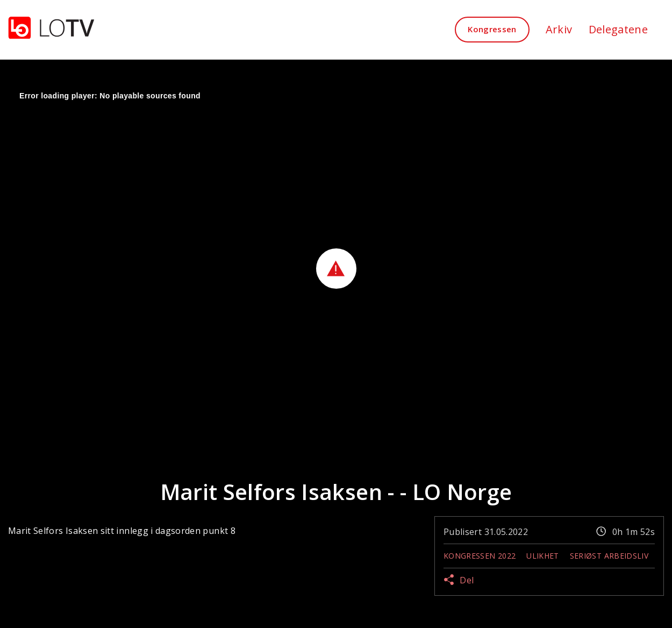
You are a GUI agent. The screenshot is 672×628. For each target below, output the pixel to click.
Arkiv (559, 29)
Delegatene (619, 29)
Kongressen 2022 (480, 556)
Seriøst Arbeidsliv (609, 556)
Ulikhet (542, 556)
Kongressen (492, 29)
